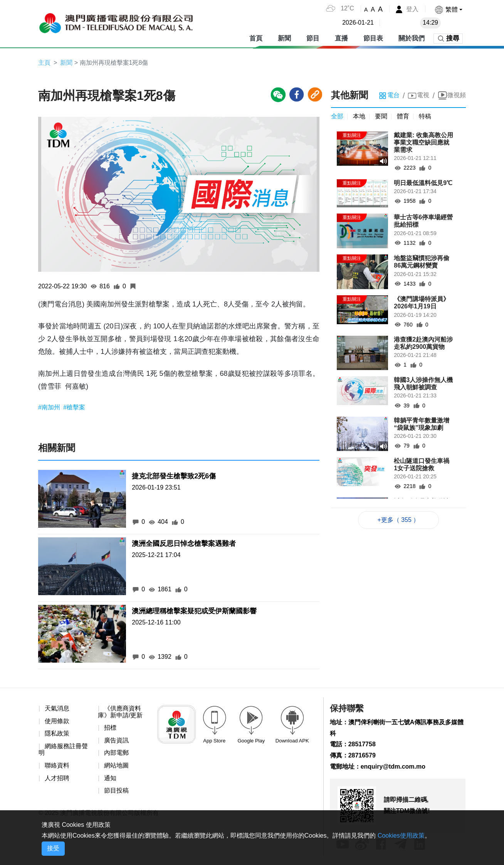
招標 (110, 728)
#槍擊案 (74, 407)
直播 (341, 38)
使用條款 (57, 721)
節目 (313, 38)
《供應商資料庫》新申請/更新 (120, 712)
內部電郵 (116, 753)
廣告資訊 (116, 740)
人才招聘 (57, 778)
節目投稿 (116, 790)
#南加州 (50, 407)
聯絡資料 (57, 765)
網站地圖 (116, 765)
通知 (110, 778)
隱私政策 (57, 733)
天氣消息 (57, 708)
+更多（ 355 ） (399, 520)
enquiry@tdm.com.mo (393, 767)
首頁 (256, 38)
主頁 (44, 63)
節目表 (373, 38)
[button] (448, 9)
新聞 (284, 38)
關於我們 (412, 38)
